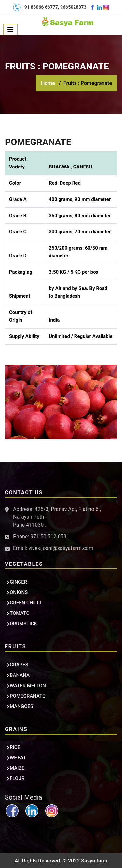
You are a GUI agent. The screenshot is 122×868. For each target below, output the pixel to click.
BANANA (20, 675)
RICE (15, 747)
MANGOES (21, 706)
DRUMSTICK (23, 624)
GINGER (18, 582)
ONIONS (19, 592)
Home (48, 83)
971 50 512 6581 (50, 536)
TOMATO (20, 613)
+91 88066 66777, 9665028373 (50, 7)
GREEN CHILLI (25, 603)
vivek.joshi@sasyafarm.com (61, 548)
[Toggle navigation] (10, 30)
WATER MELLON (28, 686)
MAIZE (17, 768)
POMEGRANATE (27, 696)
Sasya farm (94, 861)
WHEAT (18, 758)
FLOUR (17, 778)
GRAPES (19, 665)
